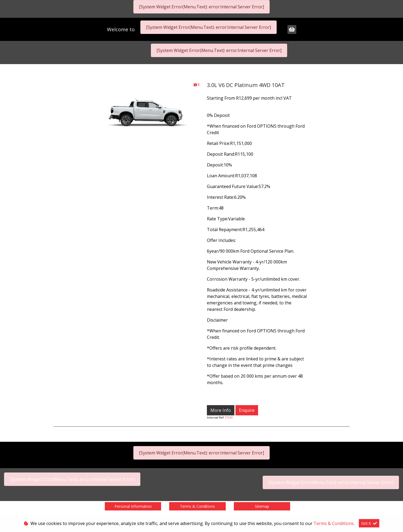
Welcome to (121, 29)
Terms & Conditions (197, 506)
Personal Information (133, 506)
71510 (229, 417)
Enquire (247, 410)
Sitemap (262, 506)
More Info (221, 410)
